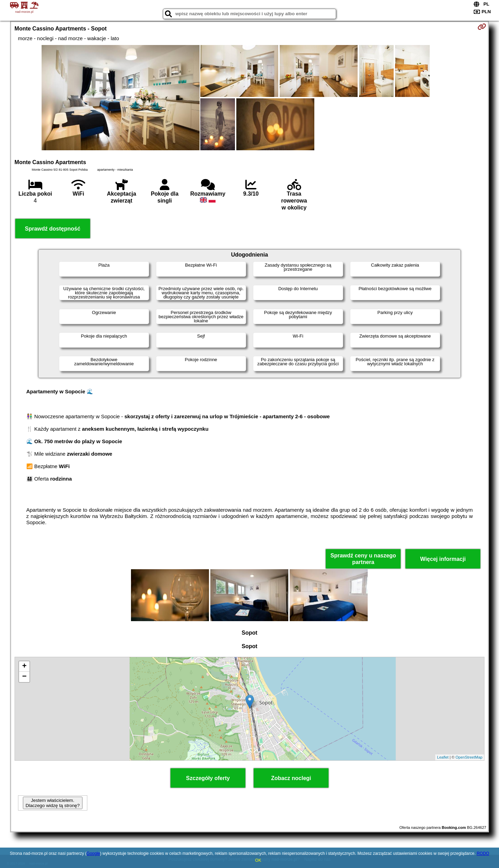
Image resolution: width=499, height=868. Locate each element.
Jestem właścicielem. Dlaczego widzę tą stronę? (53, 803)
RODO (483, 853)
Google (93, 853)
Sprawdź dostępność (53, 229)
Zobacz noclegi (291, 778)
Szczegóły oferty (208, 778)
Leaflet (443, 757)
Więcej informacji (443, 559)
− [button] (24, 677)
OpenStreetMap (469, 757)
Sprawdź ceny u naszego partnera (363, 559)
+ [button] (24, 666)
